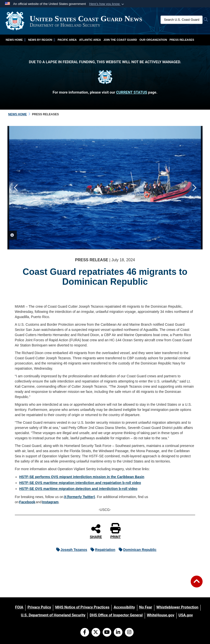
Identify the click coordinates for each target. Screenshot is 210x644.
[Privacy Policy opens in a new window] (39, 607)
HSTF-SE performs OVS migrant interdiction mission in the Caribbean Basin (82, 477)
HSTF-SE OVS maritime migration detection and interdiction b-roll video (78, 489)
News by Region (42, 40)
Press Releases (182, 40)
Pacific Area (67, 40)
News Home (16, 40)
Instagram (50, 502)
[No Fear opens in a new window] (146, 607)
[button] (107, 4)
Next (194, 188)
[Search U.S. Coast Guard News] (182, 20)
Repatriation (102, 550)
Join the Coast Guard (120, 40)
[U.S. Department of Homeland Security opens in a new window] (53, 615)
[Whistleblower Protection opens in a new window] (177, 607)
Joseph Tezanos (70, 550)
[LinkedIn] (118, 633)
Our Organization (153, 40)
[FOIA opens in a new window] (19, 607)
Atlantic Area (90, 40)
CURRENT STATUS (132, 92)
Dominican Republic (136, 550)
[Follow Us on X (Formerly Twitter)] (96, 633)
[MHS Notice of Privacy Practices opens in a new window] (82, 607)
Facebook (27, 502)
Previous (16, 188)
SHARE (96, 531)
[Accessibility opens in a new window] (124, 607)
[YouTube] (107, 633)
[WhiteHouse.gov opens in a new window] (161, 615)
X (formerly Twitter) (80, 497)
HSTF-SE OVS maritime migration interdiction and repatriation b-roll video (80, 483)
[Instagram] (129, 633)
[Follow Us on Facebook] (85, 633)
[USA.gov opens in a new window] (186, 615)
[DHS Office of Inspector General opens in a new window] (116, 615)
